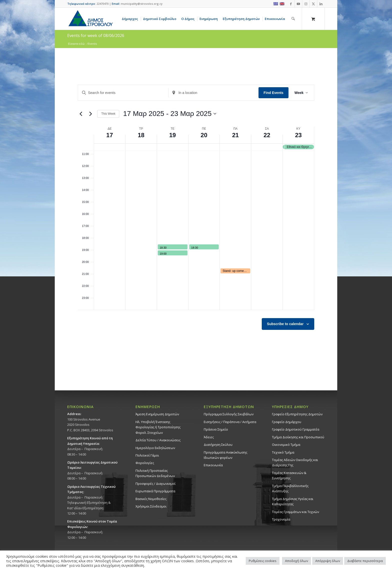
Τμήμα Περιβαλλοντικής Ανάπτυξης (290, 488)
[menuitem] (131, 19)
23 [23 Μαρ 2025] (298, 135)
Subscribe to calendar (285, 324)
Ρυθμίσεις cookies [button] (263, 561)
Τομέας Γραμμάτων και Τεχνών (295, 512)
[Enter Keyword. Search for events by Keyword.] (123, 93)
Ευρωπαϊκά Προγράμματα (155, 491)
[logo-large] (90, 19)
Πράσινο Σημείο (216, 429)
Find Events (273, 93)
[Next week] (90, 114)
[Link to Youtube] (298, 4)
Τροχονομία (281, 519)
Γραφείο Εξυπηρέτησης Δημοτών (297, 414)
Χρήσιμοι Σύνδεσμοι (151, 506)
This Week (108, 114)
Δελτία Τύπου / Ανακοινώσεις (158, 440)
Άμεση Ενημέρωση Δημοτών (157, 414)
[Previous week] (81, 114)
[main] (196, 219)
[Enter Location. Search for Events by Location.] (214, 93)
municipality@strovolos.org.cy (142, 4)
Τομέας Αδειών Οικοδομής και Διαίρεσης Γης (295, 462)
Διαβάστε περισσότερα (365, 561)
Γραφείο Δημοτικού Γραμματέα (296, 429)
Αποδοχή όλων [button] (296, 561)
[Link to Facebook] (291, 4)
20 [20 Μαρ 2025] (204, 135)
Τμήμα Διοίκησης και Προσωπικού (298, 437)
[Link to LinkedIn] (321, 4)
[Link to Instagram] (306, 4)
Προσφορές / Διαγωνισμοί (155, 484)
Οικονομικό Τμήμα (286, 445)
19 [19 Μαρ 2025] (173, 135)
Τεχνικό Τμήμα (283, 452)
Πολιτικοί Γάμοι (147, 455)
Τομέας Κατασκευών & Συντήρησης (289, 475)
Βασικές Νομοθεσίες (151, 499)
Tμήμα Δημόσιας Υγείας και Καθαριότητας (293, 501)
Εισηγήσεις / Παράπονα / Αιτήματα (230, 422)
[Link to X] (313, 4)
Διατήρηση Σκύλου (218, 445)
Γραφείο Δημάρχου (287, 422)
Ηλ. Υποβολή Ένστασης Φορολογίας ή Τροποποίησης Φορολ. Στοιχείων (158, 427)
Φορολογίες (145, 463)
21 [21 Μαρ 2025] (235, 135)
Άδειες (209, 437)
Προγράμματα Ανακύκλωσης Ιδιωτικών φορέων (225, 455)
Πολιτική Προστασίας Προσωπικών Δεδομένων (155, 473)
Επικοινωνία (213, 465)
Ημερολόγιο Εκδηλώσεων (155, 448)
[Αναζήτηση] (293, 19)
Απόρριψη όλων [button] (328, 561)
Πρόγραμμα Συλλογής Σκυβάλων (229, 414)
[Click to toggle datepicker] (170, 114)
